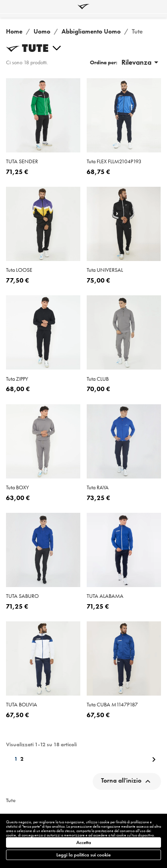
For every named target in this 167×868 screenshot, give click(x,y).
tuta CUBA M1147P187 (112, 704)
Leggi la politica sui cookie (83, 855)
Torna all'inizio (127, 782)
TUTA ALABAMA (105, 596)
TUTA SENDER (22, 161)
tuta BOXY (17, 487)
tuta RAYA (98, 487)
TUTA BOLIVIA (22, 704)
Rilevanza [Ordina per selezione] (141, 62)
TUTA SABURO (22, 596)
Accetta (84, 842)
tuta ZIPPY (17, 379)
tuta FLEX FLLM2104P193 (114, 161)
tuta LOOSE (19, 270)
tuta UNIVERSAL (105, 270)
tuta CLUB (98, 379)
